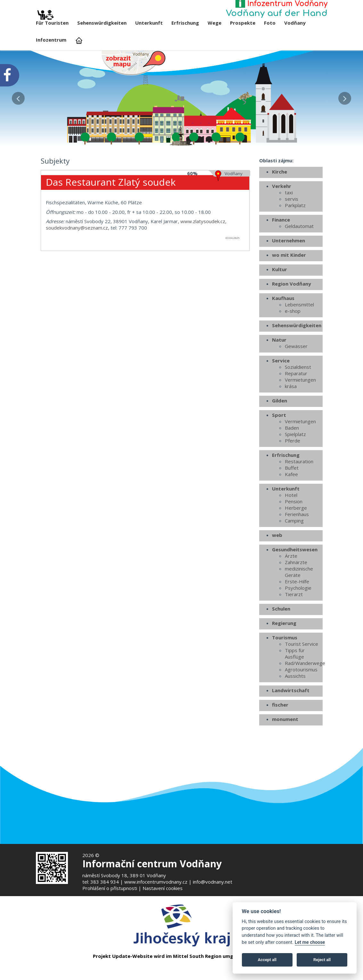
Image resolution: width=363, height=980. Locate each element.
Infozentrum (51, 40)
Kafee (291, 505)
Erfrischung (185, 23)
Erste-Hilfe (297, 612)
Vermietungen (300, 411)
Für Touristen (52, 20)
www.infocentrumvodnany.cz (156, 882)
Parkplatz (295, 236)
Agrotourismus (301, 701)
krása (291, 417)
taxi (289, 223)
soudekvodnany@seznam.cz (77, 258)
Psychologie (298, 619)
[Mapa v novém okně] (134, 62)
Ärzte (291, 587)
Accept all (267, 960)
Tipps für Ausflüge (295, 684)
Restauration (299, 492)
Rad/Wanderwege (304, 694)
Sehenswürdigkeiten (102, 23)
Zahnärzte (296, 593)
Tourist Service (301, 675)
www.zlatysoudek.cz (203, 252)
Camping (294, 552)
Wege (215, 23)
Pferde (293, 472)
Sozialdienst (298, 398)
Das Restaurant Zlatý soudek (111, 213)
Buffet (292, 499)
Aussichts (295, 707)
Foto (270, 23)
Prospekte (243, 23)
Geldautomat (299, 257)
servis (292, 230)
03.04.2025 (233, 268)
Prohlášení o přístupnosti (110, 888)
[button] (18, 97)
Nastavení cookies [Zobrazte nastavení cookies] (163, 888)
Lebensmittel (299, 336)
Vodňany (295, 23)
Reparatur (296, 404)
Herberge (296, 539)
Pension (294, 532)
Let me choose (310, 942)
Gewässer (296, 377)
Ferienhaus (297, 545)
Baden (292, 459)
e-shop (293, 342)
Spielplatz (295, 465)
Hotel (291, 526)
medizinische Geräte (299, 603)
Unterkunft (149, 23)
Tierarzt (294, 625)
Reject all (322, 960)
